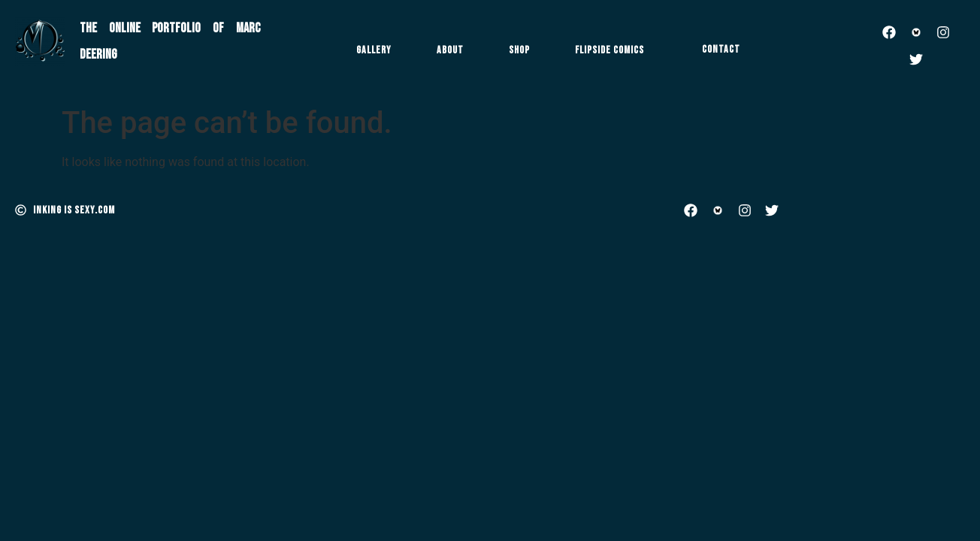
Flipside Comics (609, 50)
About (450, 50)
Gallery (374, 50)
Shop (519, 50)
